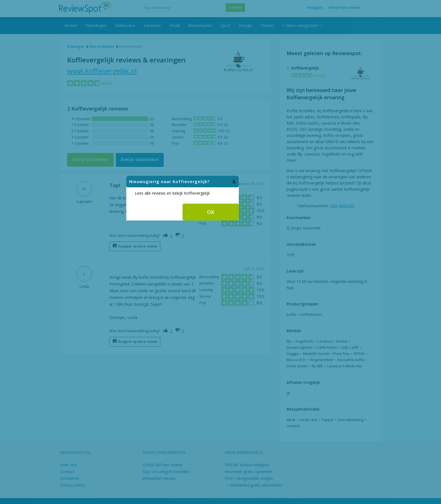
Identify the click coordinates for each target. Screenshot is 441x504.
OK (249, 254)
